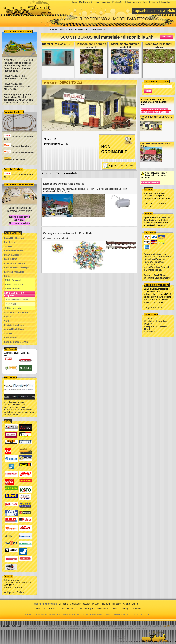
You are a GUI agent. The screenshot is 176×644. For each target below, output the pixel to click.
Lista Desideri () (102, 2)
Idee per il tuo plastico (155, 326)
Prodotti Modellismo (14, 325)
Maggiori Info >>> (153, 307)
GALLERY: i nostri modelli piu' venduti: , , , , (19, 65)
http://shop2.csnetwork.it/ (154, 11)
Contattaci (166, 2)
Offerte (148, 329)
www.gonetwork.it (77, 614)
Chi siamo (149, 318)
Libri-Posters (11, 338)
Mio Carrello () (86, 2)
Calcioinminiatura (133, 2)
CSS (147, 614)
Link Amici (149, 332)
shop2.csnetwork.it (49, 614)
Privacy (148, 324)
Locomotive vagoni (14, 251)
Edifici (7, 276)
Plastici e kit (10, 242)
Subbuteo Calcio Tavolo (16, 342)
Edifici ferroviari (13, 280)
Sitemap (155, 2)
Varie (7, 321)
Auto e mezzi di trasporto (17, 312)
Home (74, 2)
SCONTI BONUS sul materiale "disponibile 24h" (108, 37)
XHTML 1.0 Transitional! (133, 614)
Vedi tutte (166, 37)
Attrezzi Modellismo (14, 329)
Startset (8, 246)
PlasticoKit (117, 2)
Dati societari (90, 614)
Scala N (8, 334)
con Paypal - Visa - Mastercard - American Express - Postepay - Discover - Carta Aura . (157, 259)
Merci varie (11, 304)
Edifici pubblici (12, 289)
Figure (7, 317)
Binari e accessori (13, 255)
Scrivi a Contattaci (150, 183)
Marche (8, 421)
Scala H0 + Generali (14, 238)
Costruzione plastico (15, 263)
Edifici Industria (13, 308)
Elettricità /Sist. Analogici (17, 268)
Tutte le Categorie (13, 233)
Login (146, 2)
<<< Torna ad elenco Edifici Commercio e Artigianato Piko (156, 111)
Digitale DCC (11, 259)
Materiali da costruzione (17, 300)
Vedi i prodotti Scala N (14, 592)
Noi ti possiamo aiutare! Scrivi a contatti (19, 220)
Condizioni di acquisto (155, 321)
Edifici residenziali (14, 285)
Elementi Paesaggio (14, 272)
